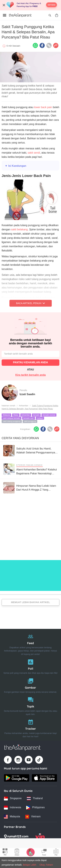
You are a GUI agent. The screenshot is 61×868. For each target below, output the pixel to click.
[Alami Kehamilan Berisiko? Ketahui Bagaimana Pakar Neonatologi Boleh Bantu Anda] (30, 469)
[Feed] (30, 644)
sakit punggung (30, 421)
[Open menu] (5, 15)
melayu (40, 418)
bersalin (36, 415)
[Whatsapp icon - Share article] (35, 45)
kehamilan (26, 415)
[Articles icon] (17, 853)
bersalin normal (49, 415)
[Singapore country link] (13, 799)
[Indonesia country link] (12, 808)
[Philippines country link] (35, 808)
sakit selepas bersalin (11, 418)
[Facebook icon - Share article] (42, 45)
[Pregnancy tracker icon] (31, 852)
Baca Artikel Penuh (30, 303)
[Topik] (30, 705)
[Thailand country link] (35, 799)
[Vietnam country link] (33, 817)
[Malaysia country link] (12, 817)
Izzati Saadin (27, 394)
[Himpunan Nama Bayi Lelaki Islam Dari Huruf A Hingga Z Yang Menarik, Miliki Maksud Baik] (30, 488)
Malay (16, 415)
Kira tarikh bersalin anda (30, 375)
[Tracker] (30, 728)
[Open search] (50, 15)
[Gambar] (30, 685)
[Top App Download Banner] (30, 5)
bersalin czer (28, 418)
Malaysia (6, 415)
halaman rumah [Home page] (8, 406)
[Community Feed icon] (44, 853)
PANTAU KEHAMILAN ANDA (30, 362)
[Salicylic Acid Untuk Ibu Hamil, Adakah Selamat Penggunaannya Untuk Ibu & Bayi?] (30, 451)
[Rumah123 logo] (16, 837)
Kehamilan (24, 406)
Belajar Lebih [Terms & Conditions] (30, 865)
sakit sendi (34, 153)
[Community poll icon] (56, 853)
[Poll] (30, 666)
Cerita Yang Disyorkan (20, 438)
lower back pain (43, 107)
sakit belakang (19, 229)
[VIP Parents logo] (40, 837)
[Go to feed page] (20, 15)
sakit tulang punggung (12, 421)
